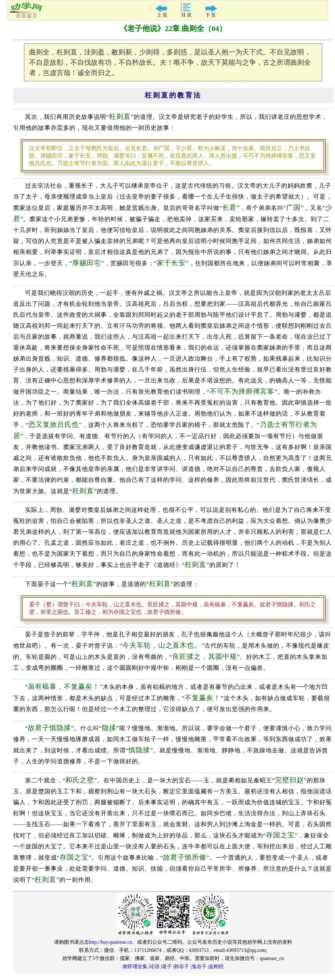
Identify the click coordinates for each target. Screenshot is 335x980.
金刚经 (216, 966)
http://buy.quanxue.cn (111, 942)
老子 (167, 966)
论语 (155, 966)
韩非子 (182, 966)
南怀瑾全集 (135, 966)
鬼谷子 (199, 966)
